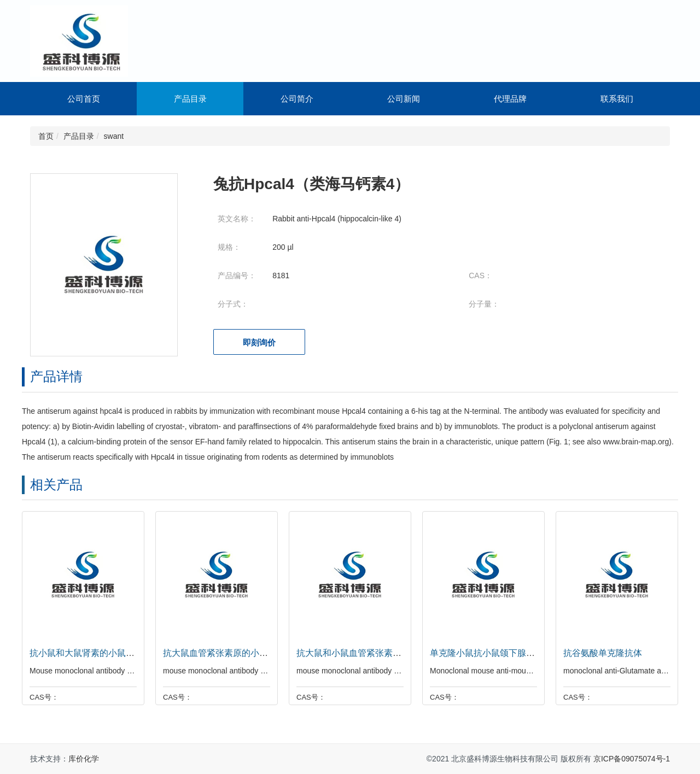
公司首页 (84, 99)
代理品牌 (510, 99)
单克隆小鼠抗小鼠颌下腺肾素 (484, 653)
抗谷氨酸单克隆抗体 (600, 653)
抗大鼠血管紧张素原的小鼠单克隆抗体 (235, 653)
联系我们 (617, 99)
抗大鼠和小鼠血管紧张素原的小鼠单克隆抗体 (381, 653)
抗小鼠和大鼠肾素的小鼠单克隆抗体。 (101, 653)
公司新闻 (404, 99)
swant (114, 136)
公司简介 (297, 99)
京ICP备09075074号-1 (632, 759)
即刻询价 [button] (259, 342)
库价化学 (84, 759)
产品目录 (190, 99)
